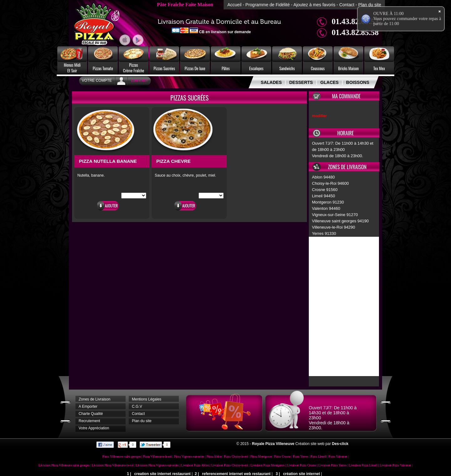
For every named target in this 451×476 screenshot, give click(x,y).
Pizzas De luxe (195, 68)
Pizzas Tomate (103, 68)
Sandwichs (287, 68)
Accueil (234, 5)
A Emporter (88, 406)
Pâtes (226, 68)
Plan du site (370, 5)
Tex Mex (379, 68)
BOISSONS (358, 82)
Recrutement (89, 421)
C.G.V (137, 406)
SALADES (271, 82)
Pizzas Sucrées (164, 68)
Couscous (318, 68)
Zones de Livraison (94, 399)
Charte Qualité (91, 414)
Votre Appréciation (94, 428)
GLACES (329, 82)
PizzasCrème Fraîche (134, 68)
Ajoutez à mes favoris (314, 5)
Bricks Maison (349, 68)
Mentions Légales (147, 399)
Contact (347, 5)
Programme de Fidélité (268, 5)
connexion (140, 80)
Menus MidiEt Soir (72, 68)
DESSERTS (301, 82)
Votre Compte (97, 80)
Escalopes (256, 68)
